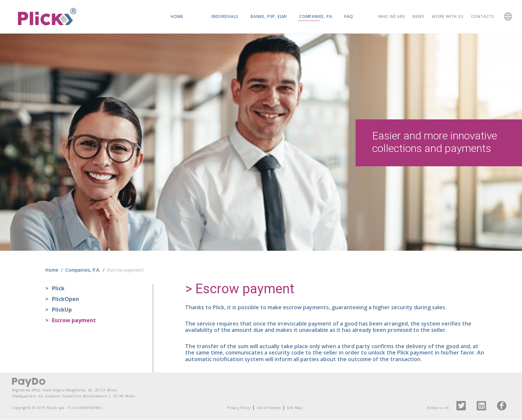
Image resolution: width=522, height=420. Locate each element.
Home (177, 16)
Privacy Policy (239, 408)
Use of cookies (268, 408)
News (418, 16)
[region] (261, 142)
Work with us (448, 16)
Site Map (294, 408)
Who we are (392, 16)
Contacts (483, 16)
